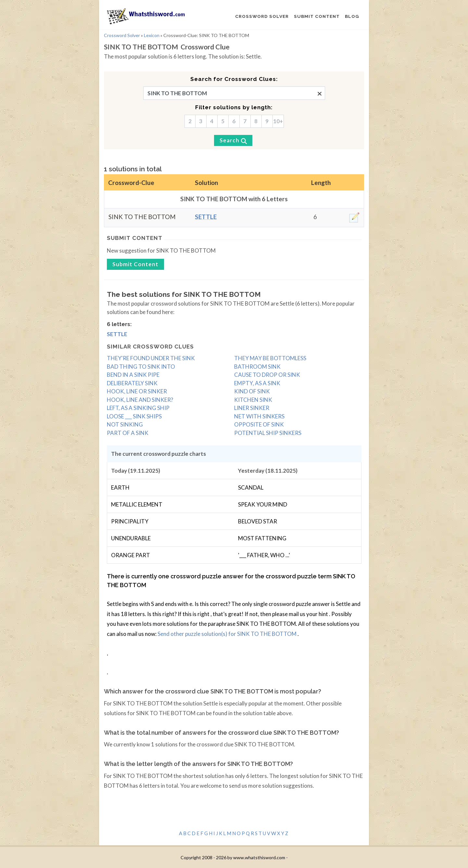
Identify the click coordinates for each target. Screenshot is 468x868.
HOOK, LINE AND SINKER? (140, 400)
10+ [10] (278, 121)
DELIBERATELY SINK (132, 383)
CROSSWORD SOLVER (262, 16)
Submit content (135, 238)
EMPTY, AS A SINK (257, 383)
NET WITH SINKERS (259, 416)
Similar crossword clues (150, 347)
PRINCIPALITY (130, 521)
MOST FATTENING (262, 538)
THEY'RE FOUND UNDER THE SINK (151, 358)
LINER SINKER (252, 408)
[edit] (354, 217)
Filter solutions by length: (234, 107)
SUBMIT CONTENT (317, 16)
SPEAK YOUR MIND (263, 504)
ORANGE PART (131, 555)
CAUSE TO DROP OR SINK (267, 375)
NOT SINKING (125, 424)
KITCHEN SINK (253, 400)
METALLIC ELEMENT (137, 504)
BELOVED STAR (258, 521)
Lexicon (152, 35)
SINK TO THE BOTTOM (142, 217)
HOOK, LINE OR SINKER (137, 391)
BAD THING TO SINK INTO (141, 367)
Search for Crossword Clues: (234, 79)
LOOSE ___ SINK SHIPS (134, 416)
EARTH (120, 487)
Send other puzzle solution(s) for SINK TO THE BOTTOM (228, 634)
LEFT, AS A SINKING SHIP (138, 408)
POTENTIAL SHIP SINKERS (268, 433)
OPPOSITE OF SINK (259, 424)
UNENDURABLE (131, 538)
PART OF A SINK (128, 433)
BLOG (352, 16)
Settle (206, 217)
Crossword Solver (122, 35)
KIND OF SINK (252, 391)
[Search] (233, 140)
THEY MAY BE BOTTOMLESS (270, 358)
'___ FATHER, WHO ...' (264, 555)
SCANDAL (251, 487)
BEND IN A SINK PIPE (133, 375)
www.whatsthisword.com (259, 857)
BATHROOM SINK (257, 367)
